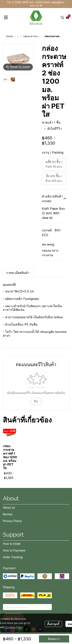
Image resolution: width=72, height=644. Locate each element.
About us (9, 508)
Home (9, 36)
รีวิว (36, 401)
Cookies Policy (14, 627)
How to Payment (14, 550)
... (18, 36)
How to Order (12, 544)
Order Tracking (13, 557)
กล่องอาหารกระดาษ (33, 36)
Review (8, 514)
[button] (62, 17)
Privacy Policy (12, 521)
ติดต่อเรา (54, 639)
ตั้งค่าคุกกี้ (53, 624)
